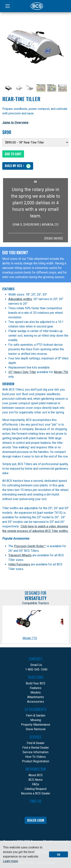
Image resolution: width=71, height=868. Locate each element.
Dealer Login (36, 820)
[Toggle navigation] (8, 6)
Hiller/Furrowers (19, 564)
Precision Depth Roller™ (30, 546)
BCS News (35, 780)
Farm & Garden (36, 715)
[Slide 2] (19, 88)
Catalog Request (36, 789)
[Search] (63, 6)
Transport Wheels (20, 555)
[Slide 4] (41, 88)
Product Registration (36, 761)
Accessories (35, 702)
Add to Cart (13, 154)
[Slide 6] (63, 88)
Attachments (36, 697)
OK (59, 854)
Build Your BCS (35, 683)
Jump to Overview (15, 122)
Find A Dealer (36, 743)
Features (36, 688)
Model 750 (61, 372)
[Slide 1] (8, 88)
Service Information (35, 752)
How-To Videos (35, 757)
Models (36, 692)
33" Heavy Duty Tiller (22, 372)
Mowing (36, 720)
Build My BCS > (18, 166)
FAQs (36, 784)
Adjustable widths (20, 299)
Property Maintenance (36, 725)
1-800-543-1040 (36, 669)
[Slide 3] (30, 88)
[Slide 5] (52, 88)
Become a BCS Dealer (36, 793)
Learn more (11, 861)
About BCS (35, 775)
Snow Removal (36, 729)
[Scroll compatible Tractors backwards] (5, 625)
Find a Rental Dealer (36, 748)
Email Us (36, 665)
